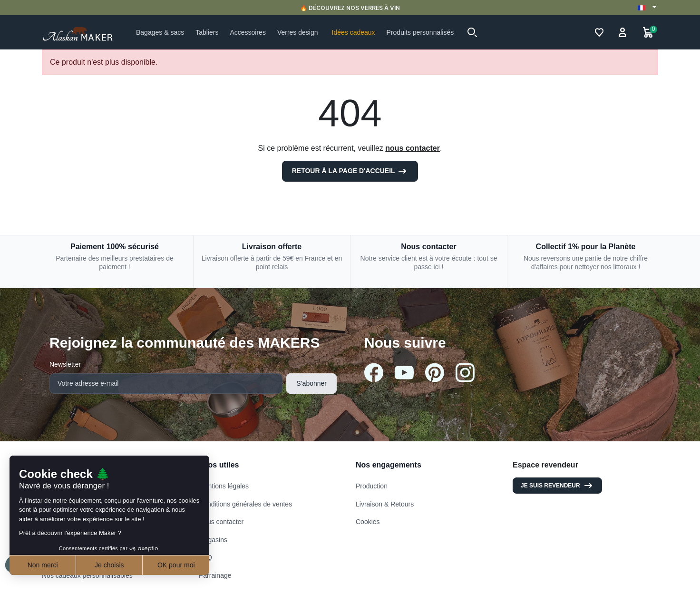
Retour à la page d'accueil (350, 171)
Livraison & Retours (385, 504)
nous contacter (413, 148)
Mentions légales (224, 486)
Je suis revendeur (557, 486)
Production (372, 486)
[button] (472, 32)
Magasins (213, 540)
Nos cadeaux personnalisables (87, 575)
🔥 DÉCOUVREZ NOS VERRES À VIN (350, 8)
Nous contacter (221, 522)
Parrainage (215, 575)
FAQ (205, 557)
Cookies (368, 522)
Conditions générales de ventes (245, 504)
